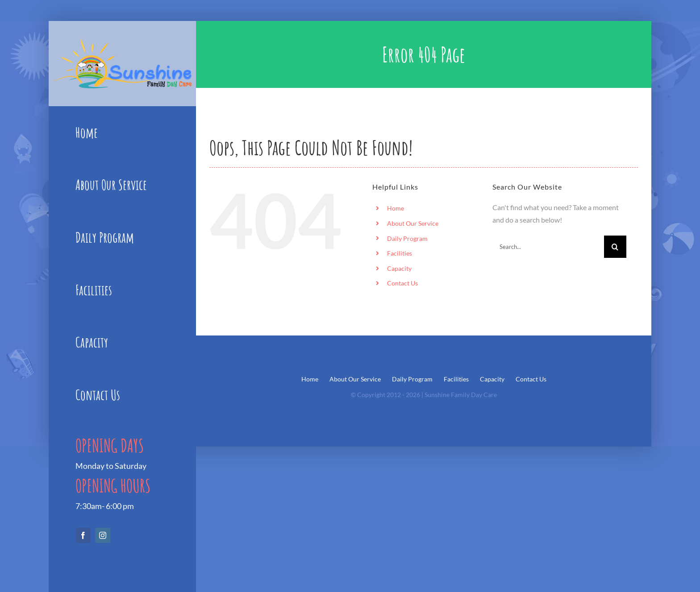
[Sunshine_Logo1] (122, 42)
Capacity (399, 268)
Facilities (400, 253)
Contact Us (402, 283)
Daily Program (407, 238)
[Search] (615, 247)
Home (396, 208)
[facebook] (83, 535)
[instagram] (103, 535)
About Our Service (413, 223)
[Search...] (548, 247)
